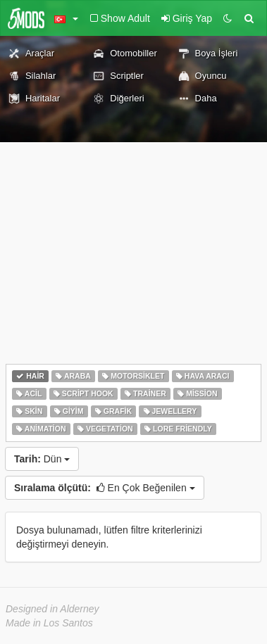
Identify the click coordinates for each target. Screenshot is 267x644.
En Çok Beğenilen (105, 488)
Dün (42, 459)
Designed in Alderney (52, 609)
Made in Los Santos (49, 623)
